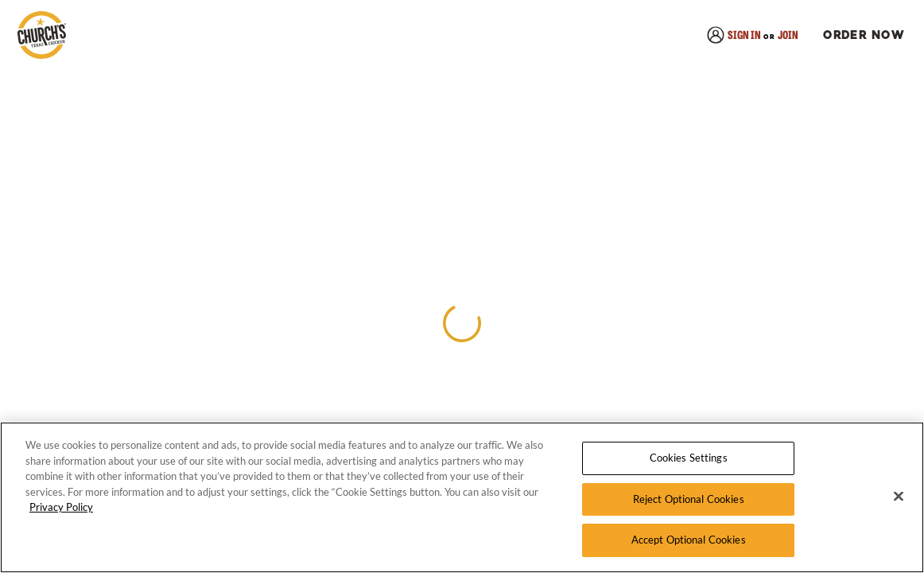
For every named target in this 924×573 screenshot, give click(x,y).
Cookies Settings (689, 458)
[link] (41, 36)
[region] (462, 497)
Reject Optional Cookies (689, 499)
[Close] (899, 497)
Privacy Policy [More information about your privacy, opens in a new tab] (61, 507)
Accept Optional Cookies (689, 540)
